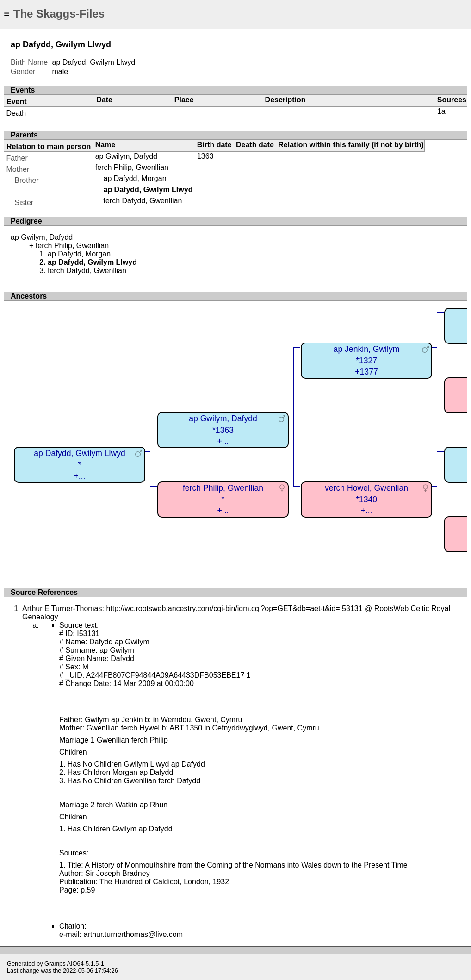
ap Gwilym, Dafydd (126, 156)
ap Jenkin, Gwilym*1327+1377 (367, 360)
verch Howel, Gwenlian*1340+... (366, 499)
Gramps (55, 964)
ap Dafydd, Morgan (135, 178)
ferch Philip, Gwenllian (132, 167)
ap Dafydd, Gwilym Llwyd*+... (80, 465)
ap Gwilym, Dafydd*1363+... (223, 430)
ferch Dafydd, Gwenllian (143, 201)
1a (441, 111)
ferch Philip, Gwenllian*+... (223, 499)
